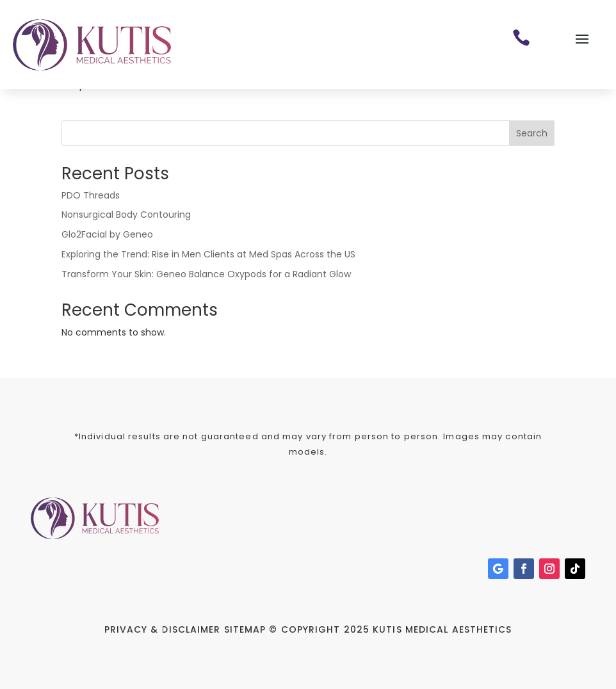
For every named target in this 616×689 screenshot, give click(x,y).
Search (532, 133)
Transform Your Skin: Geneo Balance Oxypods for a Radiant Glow (206, 274)
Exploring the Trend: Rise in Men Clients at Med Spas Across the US (208, 254)
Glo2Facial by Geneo (107, 234)
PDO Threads (91, 195)
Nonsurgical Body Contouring (126, 215)
